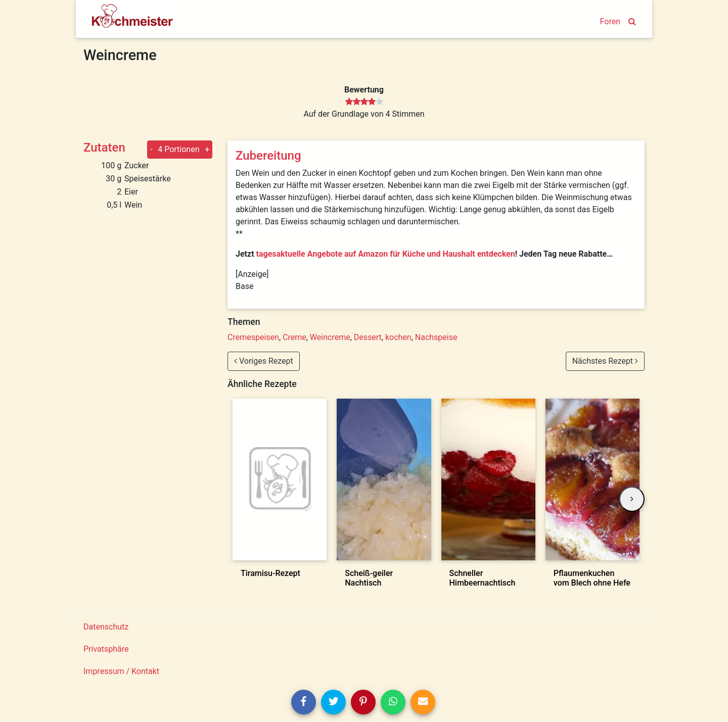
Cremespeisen (253, 337)
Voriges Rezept (264, 361)
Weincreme (330, 337)
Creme (294, 337)
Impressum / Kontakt (121, 671)
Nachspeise (436, 337)
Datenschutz (106, 627)
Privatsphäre (106, 649)
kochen (398, 337)
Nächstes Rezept (605, 361)
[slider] (364, 102)
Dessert (368, 337)
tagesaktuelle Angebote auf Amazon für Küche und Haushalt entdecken (386, 254)
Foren (610, 21)
